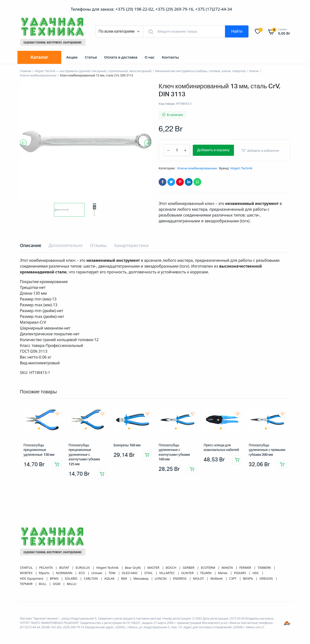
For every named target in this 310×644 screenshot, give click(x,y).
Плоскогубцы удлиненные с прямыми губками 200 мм (267, 450)
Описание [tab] (31, 245)
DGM (57, 584)
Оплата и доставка (121, 57)
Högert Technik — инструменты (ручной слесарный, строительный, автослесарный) (93, 71)
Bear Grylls (133, 568)
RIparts (45, 573)
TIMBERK (265, 568)
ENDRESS (180, 578)
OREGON (266, 578)
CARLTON (91, 578)
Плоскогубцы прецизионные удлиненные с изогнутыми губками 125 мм (84, 455)
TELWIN (206, 573)
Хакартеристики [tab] (131, 245)
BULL (43, 584)
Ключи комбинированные (38, 75)
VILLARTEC (167, 573)
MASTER (154, 568)
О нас (150, 57)
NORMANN (65, 573)
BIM (124, 578)
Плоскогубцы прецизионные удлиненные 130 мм (39, 450)
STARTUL (27, 568)
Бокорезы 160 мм (127, 445)
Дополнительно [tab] (66, 245)
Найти (237, 31)
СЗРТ (233, 578)
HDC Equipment (32, 578)
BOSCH (171, 568)
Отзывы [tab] (98, 245)
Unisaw (97, 573)
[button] (266, 150)
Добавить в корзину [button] (57, 464)
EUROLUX (83, 568)
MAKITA (228, 568)
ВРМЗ (55, 578)
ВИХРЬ (248, 578)
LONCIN (161, 578)
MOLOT (199, 578)
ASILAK (110, 578)
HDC (256, 573)
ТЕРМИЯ (27, 584)
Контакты (170, 57)
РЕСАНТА (46, 568)
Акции (72, 57)
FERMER (246, 568)
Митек (223, 573)
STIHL (149, 573)
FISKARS (240, 573)
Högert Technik (241, 168)
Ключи (254, 71)
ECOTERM (208, 568)
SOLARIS (72, 578)
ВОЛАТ (65, 568)
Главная (26, 71)
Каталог (39, 57)
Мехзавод (141, 578)
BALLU (72, 584)
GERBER (189, 568)
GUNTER (188, 573)
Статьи (91, 57)
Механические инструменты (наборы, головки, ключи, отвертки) (200, 71)
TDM (112, 573)
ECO (82, 573)
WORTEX (27, 573)
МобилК (217, 578)
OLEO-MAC (130, 573)
